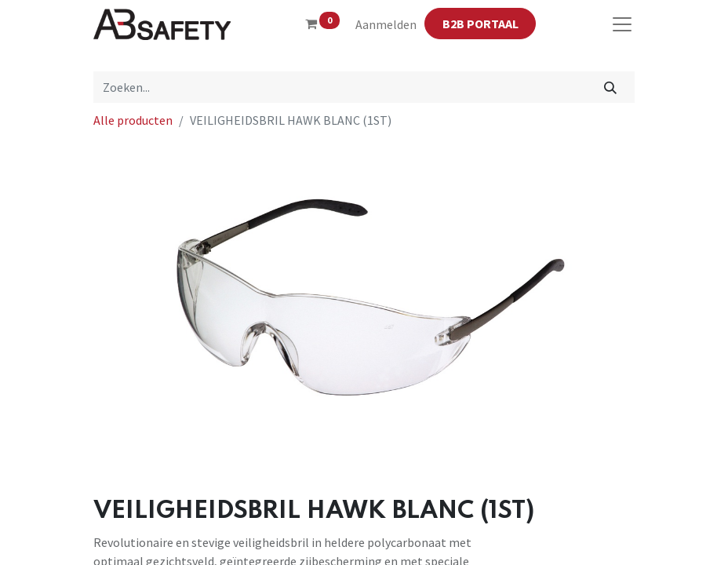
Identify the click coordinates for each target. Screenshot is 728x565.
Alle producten (133, 120)
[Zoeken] (611, 87)
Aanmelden (386, 24)
